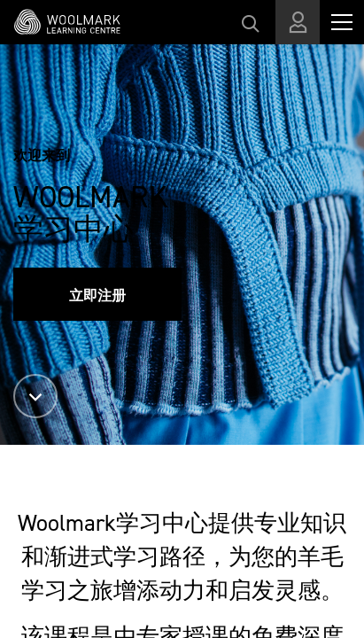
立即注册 (97, 296)
